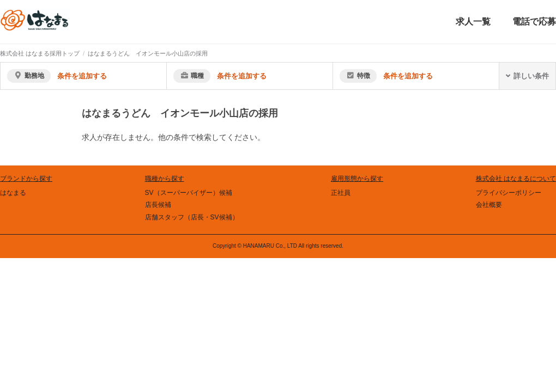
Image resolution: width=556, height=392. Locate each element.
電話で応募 (534, 22)
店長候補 (158, 205)
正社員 (341, 193)
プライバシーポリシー (509, 193)
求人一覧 (473, 22)
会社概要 (489, 205)
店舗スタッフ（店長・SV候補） (192, 217)
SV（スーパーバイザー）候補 (189, 193)
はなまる (13, 193)
